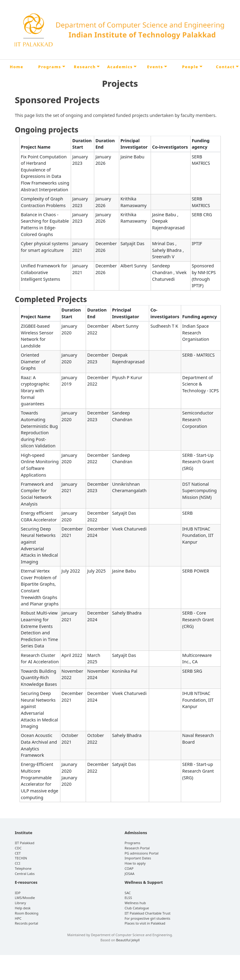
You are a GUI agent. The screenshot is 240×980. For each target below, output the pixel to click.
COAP (129, 868)
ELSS (128, 898)
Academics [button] (120, 67)
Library (21, 903)
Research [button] (85, 67)
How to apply (135, 863)
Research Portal (137, 848)
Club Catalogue (137, 908)
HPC (18, 918)
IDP (18, 893)
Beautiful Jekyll (128, 940)
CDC (18, 848)
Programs (133, 843)
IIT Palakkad (25, 843)
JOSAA (130, 874)
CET (18, 853)
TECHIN (21, 858)
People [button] (190, 67)
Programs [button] (50, 67)
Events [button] (155, 67)
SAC (128, 893)
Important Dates (138, 858)
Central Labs (25, 874)
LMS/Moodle (25, 898)
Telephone (23, 868)
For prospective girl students (148, 918)
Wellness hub (135, 903)
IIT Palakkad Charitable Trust (148, 913)
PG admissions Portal (142, 853)
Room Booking (27, 913)
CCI (18, 863)
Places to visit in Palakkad (145, 923)
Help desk (23, 908)
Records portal (27, 923)
